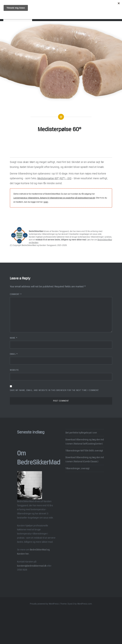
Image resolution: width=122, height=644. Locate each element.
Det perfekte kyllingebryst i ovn (81, 433)
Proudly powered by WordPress (44, 604)
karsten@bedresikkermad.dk (32, 566)
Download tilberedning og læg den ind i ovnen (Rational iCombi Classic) (85, 459)
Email (14, 354)
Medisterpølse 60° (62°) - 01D (54, 178)
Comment (16, 294)
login (46, 202)
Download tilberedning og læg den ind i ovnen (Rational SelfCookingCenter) (85, 442)
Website (14, 370)
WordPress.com (85, 604)
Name (14, 338)
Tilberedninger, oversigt (77, 468)
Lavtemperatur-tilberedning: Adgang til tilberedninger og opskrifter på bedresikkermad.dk (54, 198)
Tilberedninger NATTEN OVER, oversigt (84, 451)
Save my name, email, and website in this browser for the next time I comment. (55, 390)
